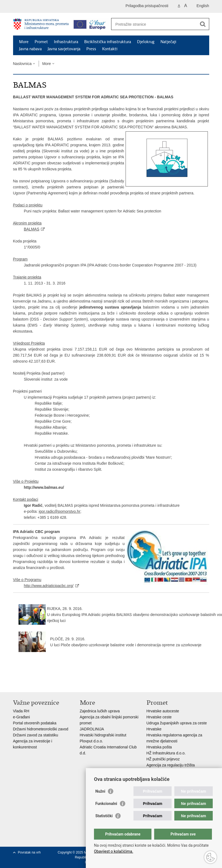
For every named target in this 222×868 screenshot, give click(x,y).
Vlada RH (21, 711)
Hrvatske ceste (159, 717)
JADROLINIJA (92, 729)
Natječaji (168, 42)
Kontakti (110, 49)
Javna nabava (30, 49)
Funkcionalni (106, 804)
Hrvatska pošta (159, 747)
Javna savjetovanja (64, 49)
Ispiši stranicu (16, 684)
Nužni (100, 791)
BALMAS (32, 229)
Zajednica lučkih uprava (100, 711)
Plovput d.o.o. (92, 741)
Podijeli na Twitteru (39, 684)
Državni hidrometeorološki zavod (41, 729)
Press (91, 49)
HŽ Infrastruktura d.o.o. (166, 753)
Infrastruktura (66, 42)
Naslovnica (22, 64)
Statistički (104, 816)
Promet (41, 42)
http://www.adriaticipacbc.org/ (49, 586)
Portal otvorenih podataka (35, 723)
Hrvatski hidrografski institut (103, 735)
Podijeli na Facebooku (28, 684)
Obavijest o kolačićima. (114, 851)
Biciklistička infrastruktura (108, 42)
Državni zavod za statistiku (36, 735)
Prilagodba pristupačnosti (147, 6)
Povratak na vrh (29, 852)
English (203, 6)
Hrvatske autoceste (163, 711)
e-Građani (22, 717)
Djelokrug (146, 42)
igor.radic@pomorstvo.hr (60, 511)
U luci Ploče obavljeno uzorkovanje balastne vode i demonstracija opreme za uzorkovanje (126, 645)
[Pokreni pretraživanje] (203, 24)
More (24, 42)
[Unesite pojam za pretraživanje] (154, 24)
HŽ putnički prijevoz (163, 759)
